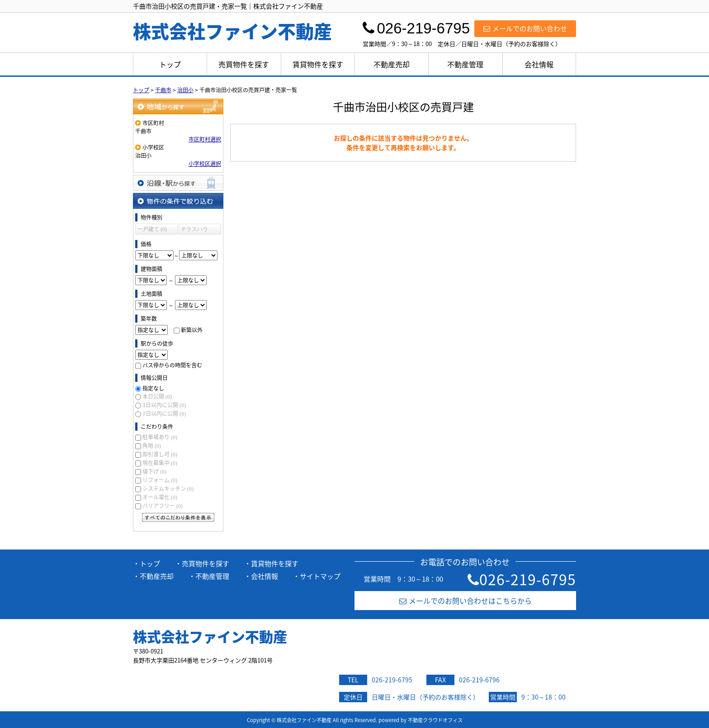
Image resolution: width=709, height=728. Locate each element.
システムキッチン (168, 488)
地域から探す (178, 106)
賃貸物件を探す (318, 64)
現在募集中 (160, 463)
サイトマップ (320, 576)
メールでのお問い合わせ (525, 28)
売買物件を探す (244, 64)
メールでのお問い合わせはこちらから (466, 601)
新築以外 (192, 330)
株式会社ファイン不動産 (210, 636)
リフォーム (160, 480)
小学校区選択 (205, 164)
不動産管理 (465, 64)
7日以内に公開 (164, 413)
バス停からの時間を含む (172, 365)
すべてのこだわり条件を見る (178, 517)
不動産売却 (392, 64)
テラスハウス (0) (194, 230)
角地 (152, 446)
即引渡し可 (160, 454)
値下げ (154, 471)
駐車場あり (160, 437)
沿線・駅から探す (178, 183)
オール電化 (160, 497)
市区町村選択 (205, 139)
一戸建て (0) (152, 229)
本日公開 (157, 396)
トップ (170, 64)
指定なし (153, 388)
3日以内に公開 (164, 405)
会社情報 (539, 64)
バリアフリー (163, 506)
